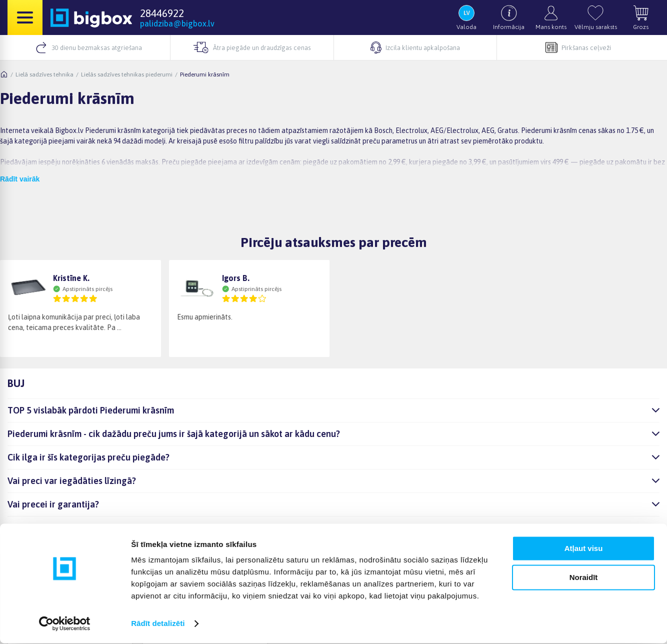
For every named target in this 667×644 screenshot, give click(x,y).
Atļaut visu (584, 549)
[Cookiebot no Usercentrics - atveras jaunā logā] (65, 624)
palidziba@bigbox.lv (177, 23)
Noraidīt (584, 578)
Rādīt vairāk (20, 179)
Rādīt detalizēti (158, 624)
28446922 (162, 13)
